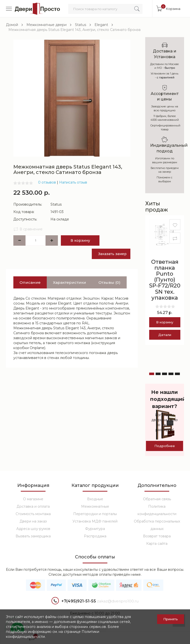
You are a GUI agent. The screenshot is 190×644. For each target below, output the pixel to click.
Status (81, 25)
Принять (171, 619)
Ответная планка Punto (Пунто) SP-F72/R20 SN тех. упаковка (165, 280)
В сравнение (28, 229)
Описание (30, 282)
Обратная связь (157, 499)
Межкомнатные (95, 506)
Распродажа (95, 536)
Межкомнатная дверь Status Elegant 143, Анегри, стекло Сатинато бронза (74, 30)
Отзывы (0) (109, 282)
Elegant (101, 25)
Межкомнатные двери (47, 25)
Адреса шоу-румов (33, 529)
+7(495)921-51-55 (74, 601)
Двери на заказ (33, 521)
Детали (165, 335)
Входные (95, 499)
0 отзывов (47, 182)
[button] (152, 374)
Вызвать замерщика (33, 536)
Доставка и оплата (33, 506)
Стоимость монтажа (33, 514)
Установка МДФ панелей (95, 521)
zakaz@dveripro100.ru (118, 601)
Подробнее (165, 446)
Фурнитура (95, 529)
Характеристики (70, 282)
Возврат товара (157, 536)
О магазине (33, 499)
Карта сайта (157, 544)
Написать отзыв (73, 182)
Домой (12, 25)
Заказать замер (112, 254)
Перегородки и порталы (95, 514)
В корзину (80, 240)
